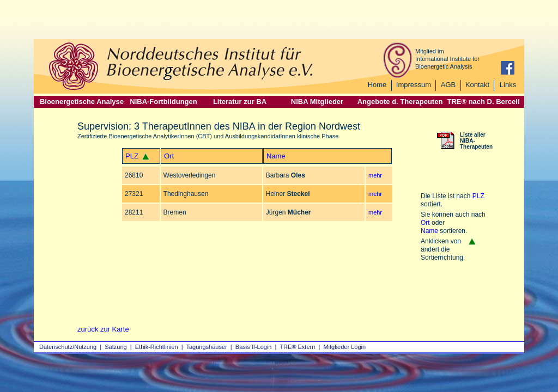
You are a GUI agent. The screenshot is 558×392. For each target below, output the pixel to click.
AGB (448, 85)
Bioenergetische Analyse (82, 102)
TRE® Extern (297, 347)
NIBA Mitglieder (317, 102)
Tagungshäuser (207, 347)
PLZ (132, 156)
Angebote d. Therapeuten (400, 102)
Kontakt (477, 85)
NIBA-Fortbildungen (163, 102)
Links (508, 85)
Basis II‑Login (254, 347)
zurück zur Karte (103, 329)
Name (276, 156)
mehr (375, 175)
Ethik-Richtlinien (157, 347)
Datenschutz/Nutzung (68, 347)
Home (377, 85)
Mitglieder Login (344, 347)
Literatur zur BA (240, 102)
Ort (169, 156)
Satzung (116, 347)
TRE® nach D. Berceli (483, 102)
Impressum (414, 85)
